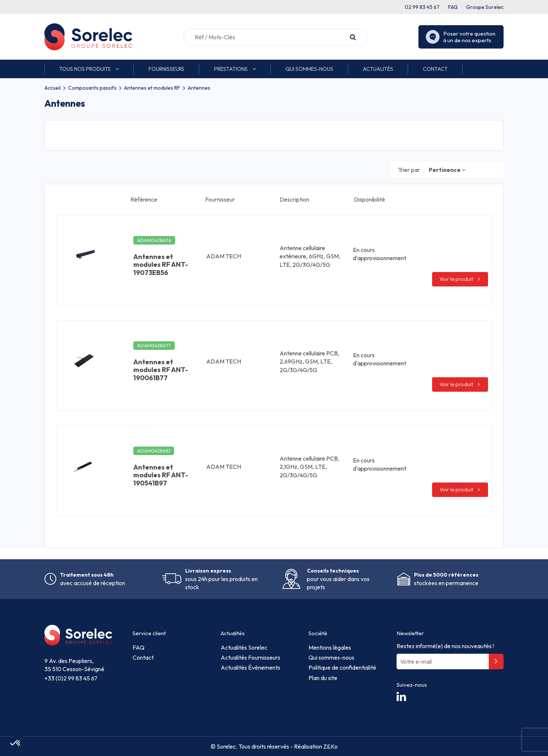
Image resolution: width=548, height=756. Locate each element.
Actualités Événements (250, 667)
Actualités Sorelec (244, 647)
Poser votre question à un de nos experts (461, 37)
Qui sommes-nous (331, 657)
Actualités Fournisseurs (250, 657)
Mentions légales (330, 647)
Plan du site (323, 678)
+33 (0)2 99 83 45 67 (71, 678)
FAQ (453, 7)
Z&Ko (330, 746)
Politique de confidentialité (342, 667)
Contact (143, 657)
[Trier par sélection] (447, 170)
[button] (89, 69)
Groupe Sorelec (485, 7)
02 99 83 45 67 (422, 7)
